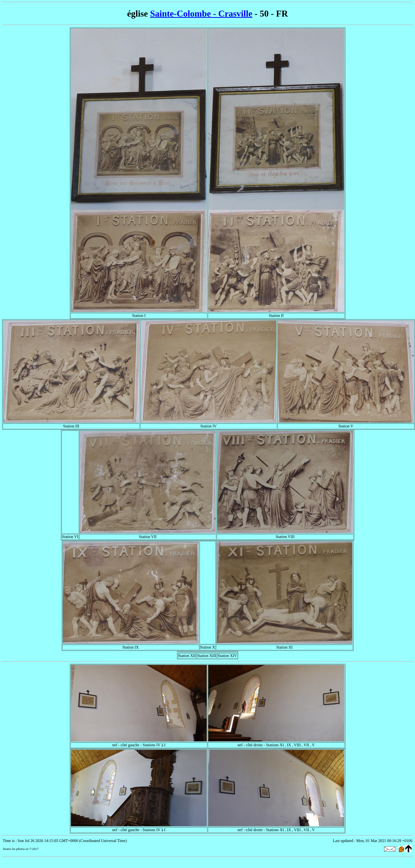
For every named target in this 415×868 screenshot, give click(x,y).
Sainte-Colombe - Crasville (201, 14)
